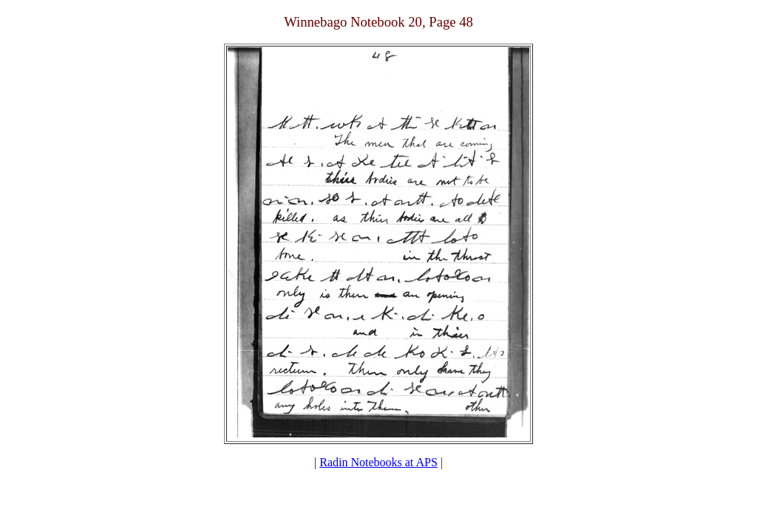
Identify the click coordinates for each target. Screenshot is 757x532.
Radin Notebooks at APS (378, 462)
